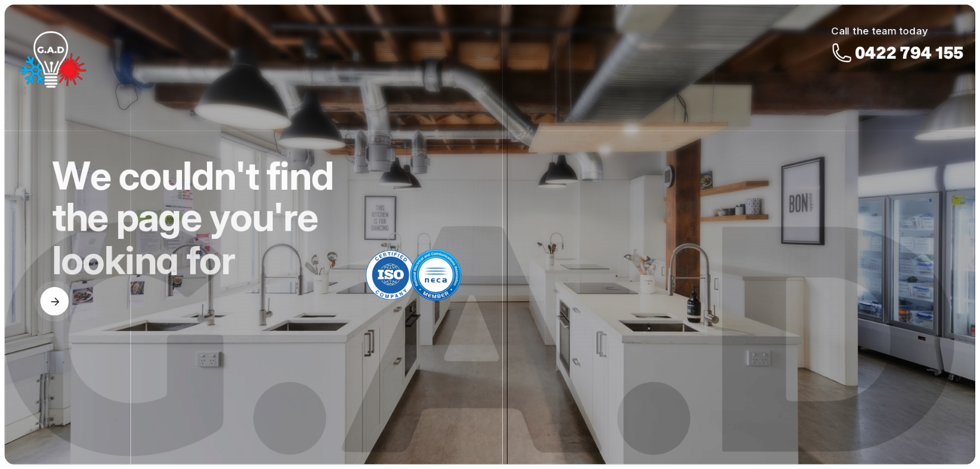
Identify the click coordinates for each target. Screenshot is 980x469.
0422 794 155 (909, 35)
